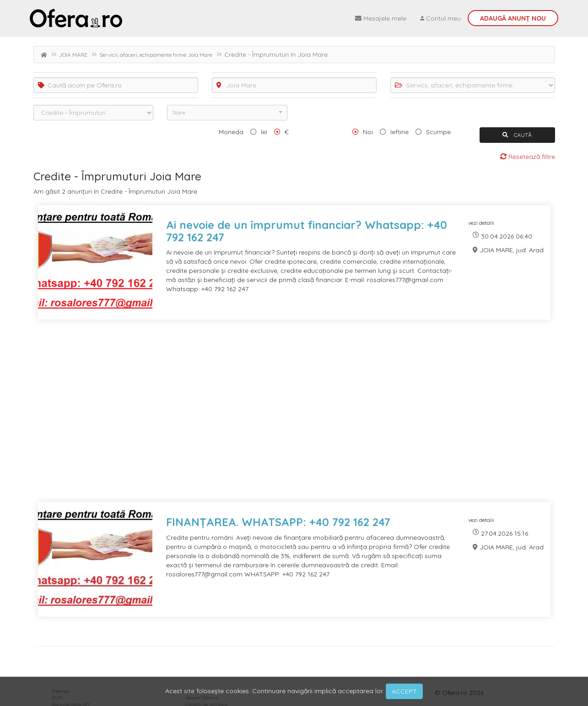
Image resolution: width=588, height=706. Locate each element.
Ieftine (399, 132)
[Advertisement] (294, 417)
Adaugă (513, 18)
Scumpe (438, 132)
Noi (368, 132)
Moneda (231, 132)
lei (264, 132)
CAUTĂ (517, 135)
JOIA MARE (73, 55)
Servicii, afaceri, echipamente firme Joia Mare (156, 55)
